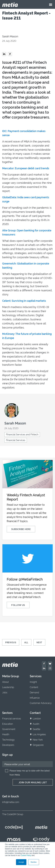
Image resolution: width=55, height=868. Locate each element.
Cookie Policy (26, 855)
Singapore (38, 745)
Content (34, 687)
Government (9, 729)
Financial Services (16, 440)
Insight (33, 682)
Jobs (5, 692)
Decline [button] (34, 862)
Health (6, 734)
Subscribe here (21, 529)
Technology (8, 739)
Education (8, 724)
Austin (36, 724)
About (5, 682)
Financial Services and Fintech (22, 434)
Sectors (7, 713)
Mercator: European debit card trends (26, 168)
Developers (8, 745)
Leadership (8, 687)
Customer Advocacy (41, 703)
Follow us (18, 605)
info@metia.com (11, 802)
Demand (34, 692)
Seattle (36, 729)
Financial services (12, 718)
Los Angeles (39, 734)
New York (38, 739)
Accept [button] (21, 862)
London (37, 718)
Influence (35, 698)
